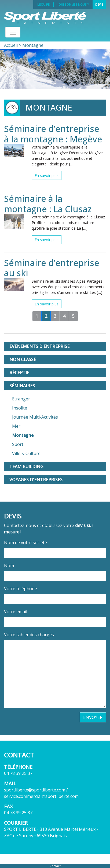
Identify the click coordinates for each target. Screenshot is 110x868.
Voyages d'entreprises (36, 480)
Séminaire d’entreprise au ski (52, 268)
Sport (18, 444)
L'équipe (43, 5)
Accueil (11, 45)
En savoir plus (47, 175)
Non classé (23, 359)
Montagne (23, 435)
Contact (55, 866)
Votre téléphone (21, 589)
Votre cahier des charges (29, 635)
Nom (9, 566)
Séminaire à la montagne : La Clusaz (48, 204)
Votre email (16, 612)
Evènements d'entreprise (39, 346)
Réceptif (19, 373)
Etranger (21, 399)
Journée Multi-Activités (35, 417)
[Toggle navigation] (13, 32)
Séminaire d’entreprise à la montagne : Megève (53, 134)
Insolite (20, 408)
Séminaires (22, 386)
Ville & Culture (26, 453)
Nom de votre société (25, 543)
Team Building (26, 467)
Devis (99, 5)
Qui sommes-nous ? (74, 5)
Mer (16, 426)
